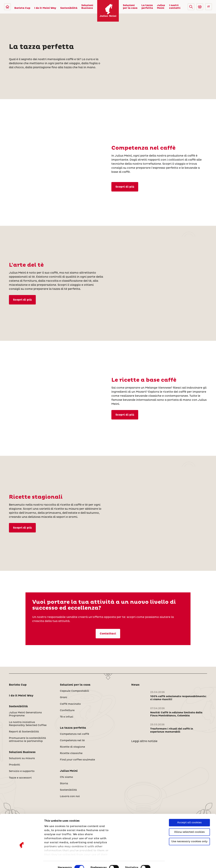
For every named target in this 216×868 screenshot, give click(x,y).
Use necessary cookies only (189, 823)
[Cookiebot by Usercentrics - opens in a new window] (22, 861)
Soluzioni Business (87, 7)
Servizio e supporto (22, 771)
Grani (64, 697)
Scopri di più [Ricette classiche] (125, 415)
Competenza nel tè (72, 741)
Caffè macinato (70, 704)
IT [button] (209, 7)
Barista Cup (22, 8)
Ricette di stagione (72, 747)
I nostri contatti (175, 7)
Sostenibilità (69, 8)
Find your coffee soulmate (77, 760)
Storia (64, 784)
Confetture (67, 710)
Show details (53, 861)
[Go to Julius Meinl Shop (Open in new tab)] (200, 7)
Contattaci (108, 634)
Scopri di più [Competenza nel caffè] (125, 187)
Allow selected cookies (189, 814)
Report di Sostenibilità (24, 732)
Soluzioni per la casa (130, 7)
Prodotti (15, 765)
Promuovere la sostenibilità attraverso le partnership (27, 740)
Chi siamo (66, 777)
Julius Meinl (161, 7)
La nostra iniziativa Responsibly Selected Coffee (28, 724)
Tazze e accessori (20, 778)
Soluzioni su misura (22, 758)
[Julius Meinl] (7, 7)
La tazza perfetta (147, 7)
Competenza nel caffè (75, 734)
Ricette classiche (71, 753)
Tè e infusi (67, 717)
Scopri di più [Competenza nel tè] (22, 300)
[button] (191, 7)
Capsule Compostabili (75, 691)
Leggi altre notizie (144, 741)
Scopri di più (22, 528)
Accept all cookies (189, 804)
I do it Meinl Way (45, 8)
